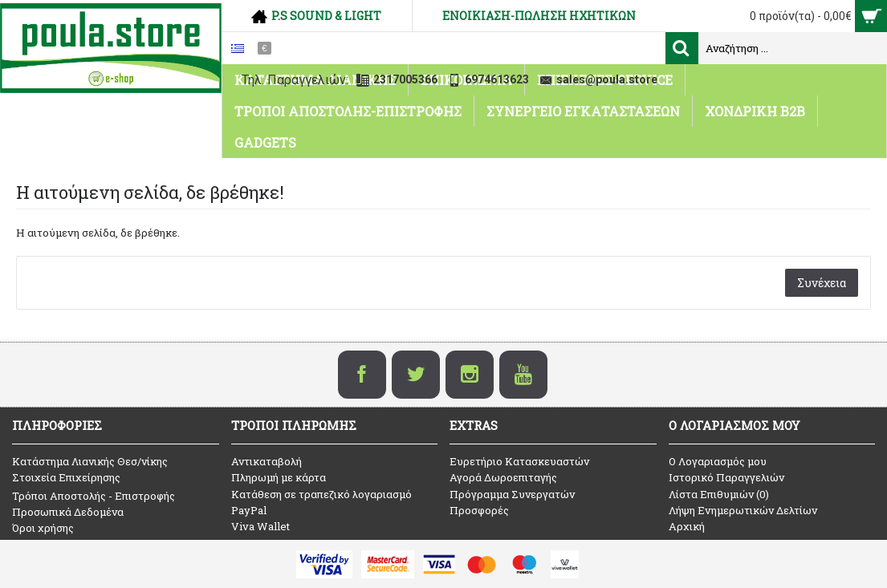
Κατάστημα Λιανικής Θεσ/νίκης (90, 461)
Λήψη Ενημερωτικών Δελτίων (743, 510)
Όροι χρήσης (43, 528)
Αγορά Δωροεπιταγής (503, 477)
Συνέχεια (822, 283)
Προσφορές (479, 510)
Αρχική (687, 526)
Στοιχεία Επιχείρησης (66, 477)
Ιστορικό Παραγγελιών (726, 477)
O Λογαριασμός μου (718, 461)
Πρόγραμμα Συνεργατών (512, 494)
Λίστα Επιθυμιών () (719, 494)
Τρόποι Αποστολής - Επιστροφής (94, 496)
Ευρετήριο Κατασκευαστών (519, 461)
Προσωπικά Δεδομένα (68, 512)
